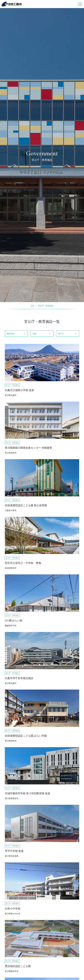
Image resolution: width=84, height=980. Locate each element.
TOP (32, 306)
